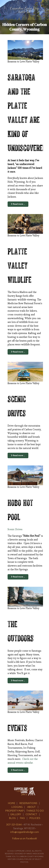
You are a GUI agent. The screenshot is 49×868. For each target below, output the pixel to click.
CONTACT (32, 814)
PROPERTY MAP (14, 811)
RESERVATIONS (28, 803)
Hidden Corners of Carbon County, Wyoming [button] (25, 27)
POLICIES (35, 818)
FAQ (23, 818)
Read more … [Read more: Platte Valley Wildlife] (18, 352)
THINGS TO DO (35, 811)
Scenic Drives (15, 529)
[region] (24, 17)
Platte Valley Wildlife (19, 265)
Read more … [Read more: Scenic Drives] (18, 455)
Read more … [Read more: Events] (18, 770)
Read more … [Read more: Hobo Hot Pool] (18, 577)
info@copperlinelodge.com (25, 832)
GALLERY (16, 814)
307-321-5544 (14, 825)
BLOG (12, 818)
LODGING (17, 807)
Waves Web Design (35, 854)
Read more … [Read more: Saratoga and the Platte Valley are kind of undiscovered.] (18, 204)
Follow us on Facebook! (24, 838)
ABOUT (31, 807)
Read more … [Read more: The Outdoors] (18, 680)
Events (17, 727)
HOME (11, 803)
